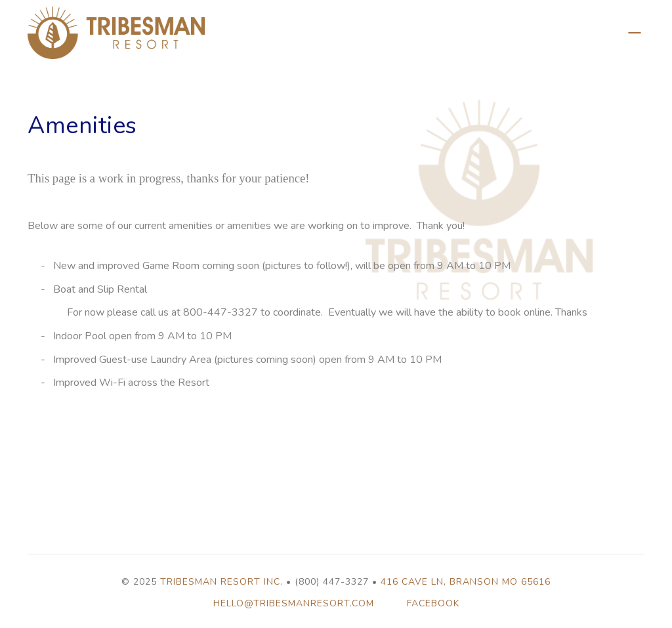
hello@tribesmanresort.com (294, 603)
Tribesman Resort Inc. (221, 582)
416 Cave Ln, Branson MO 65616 (466, 582)
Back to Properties (635, 33)
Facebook (433, 603)
